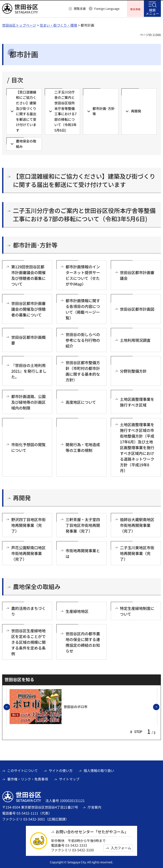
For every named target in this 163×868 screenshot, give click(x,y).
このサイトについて (22, 770)
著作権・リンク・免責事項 (28, 778)
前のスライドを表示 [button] (10, 707)
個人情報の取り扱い (99, 770)
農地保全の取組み (37, 586)
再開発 (22, 497)
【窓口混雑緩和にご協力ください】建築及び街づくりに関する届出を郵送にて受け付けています (84, 180)
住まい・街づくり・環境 (58, 24)
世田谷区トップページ (19, 24)
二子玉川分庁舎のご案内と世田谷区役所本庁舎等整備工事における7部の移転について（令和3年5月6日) (84, 214)
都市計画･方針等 (35, 244)
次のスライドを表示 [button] (159, 707)
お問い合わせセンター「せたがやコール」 (92, 831)
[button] (77, 9)
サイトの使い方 (61, 770)
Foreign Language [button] (107, 9)
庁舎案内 (94, 806)
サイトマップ (69, 778)
